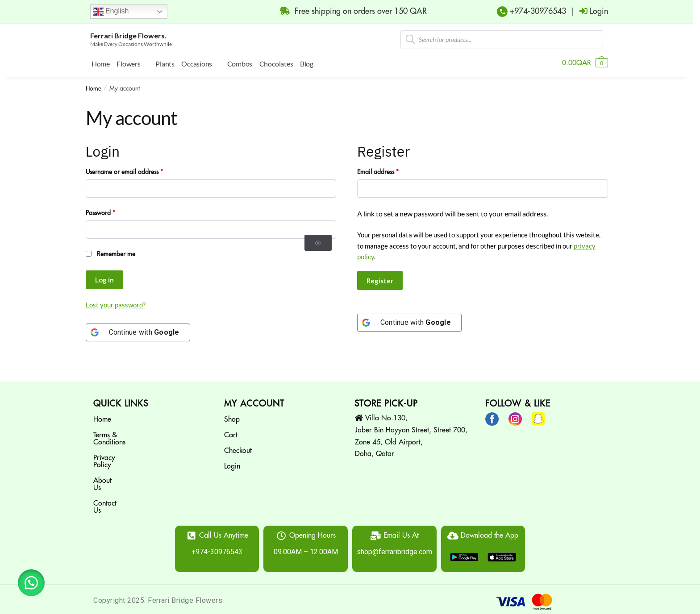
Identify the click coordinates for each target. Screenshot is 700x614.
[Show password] (318, 241)
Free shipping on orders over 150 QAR (349, 11)
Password (112, 210)
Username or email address (136, 169)
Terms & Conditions (122, 433)
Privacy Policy (114, 449)
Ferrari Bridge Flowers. (128, 35)
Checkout (238, 449)
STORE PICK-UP (386, 402)
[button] (31, 583)
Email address (390, 169)
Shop (232, 418)
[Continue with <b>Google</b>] (138, 331)
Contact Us (110, 480)
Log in (104, 278)
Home (94, 87)
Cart (231, 433)
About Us (107, 465)
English (111, 12)
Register (380, 279)
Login (232, 465)
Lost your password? (116, 303)
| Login (587, 11)
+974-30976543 (537, 11)
